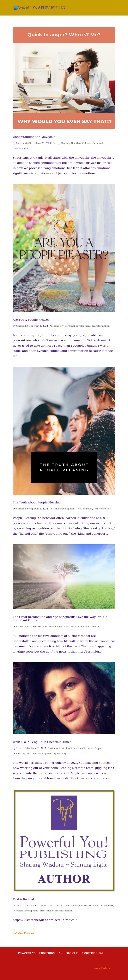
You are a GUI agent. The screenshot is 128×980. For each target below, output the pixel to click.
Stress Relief (47, 910)
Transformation (101, 326)
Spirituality (92, 626)
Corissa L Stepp (25, 326)
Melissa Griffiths (25, 143)
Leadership (19, 753)
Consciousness (56, 905)
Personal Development (78, 326)
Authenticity (57, 326)
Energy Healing (61, 143)
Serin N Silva (23, 748)
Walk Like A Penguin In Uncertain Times (42, 742)
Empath (99, 748)
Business (53, 748)
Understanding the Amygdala (34, 137)
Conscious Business (82, 748)
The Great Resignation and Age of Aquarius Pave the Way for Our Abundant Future (60, 618)
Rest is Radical (23, 899)
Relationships (84, 508)
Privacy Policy (100, 968)
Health (88, 905)
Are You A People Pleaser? (32, 320)
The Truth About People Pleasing (37, 502)
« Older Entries (24, 933)
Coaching (64, 748)
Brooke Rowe (24, 626)
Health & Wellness (81, 143)
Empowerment (74, 905)
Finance (53, 626)
